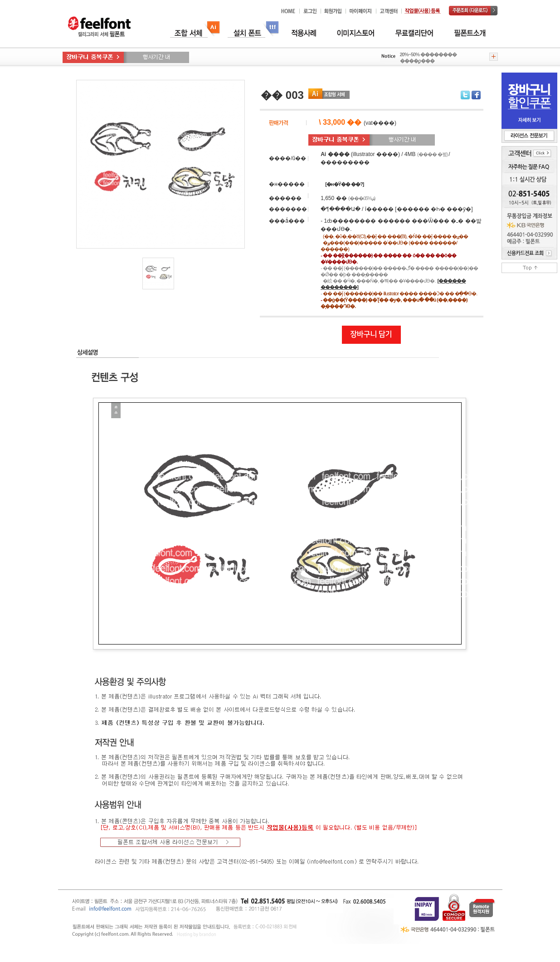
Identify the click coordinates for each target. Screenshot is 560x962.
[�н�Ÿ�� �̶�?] (344, 184)
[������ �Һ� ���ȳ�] (434, 209)
